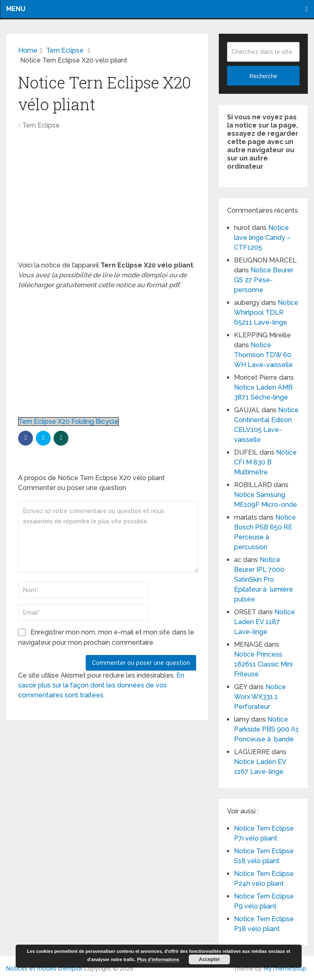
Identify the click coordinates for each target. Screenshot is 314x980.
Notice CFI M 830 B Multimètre (265, 462)
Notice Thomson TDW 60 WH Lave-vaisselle (264, 355)
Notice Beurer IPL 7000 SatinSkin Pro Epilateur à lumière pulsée (264, 579)
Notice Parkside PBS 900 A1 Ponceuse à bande (266, 729)
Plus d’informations (158, 959)
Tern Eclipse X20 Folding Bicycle (68, 421)
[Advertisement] (107, 200)
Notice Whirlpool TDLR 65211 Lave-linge (266, 312)
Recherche (263, 76)
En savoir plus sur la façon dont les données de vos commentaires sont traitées (101, 685)
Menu (16, 9)
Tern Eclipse (41, 125)
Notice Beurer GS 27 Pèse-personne (264, 280)
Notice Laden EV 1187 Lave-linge (265, 622)
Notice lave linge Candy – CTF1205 (262, 238)
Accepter (210, 959)
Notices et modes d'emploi (44, 968)
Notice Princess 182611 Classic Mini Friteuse (263, 664)
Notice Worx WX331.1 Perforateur (260, 697)
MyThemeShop (285, 968)
